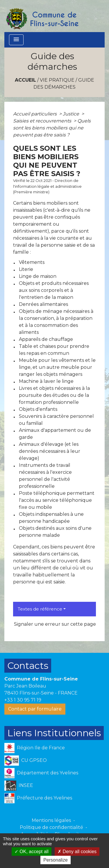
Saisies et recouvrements (43, 121)
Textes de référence (40, 609)
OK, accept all (32, 852)
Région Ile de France (35, 748)
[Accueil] (42, 16)
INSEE (19, 786)
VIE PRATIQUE (57, 80)
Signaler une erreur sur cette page (55, 624)
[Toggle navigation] (16, 40)
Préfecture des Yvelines (38, 798)
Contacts (28, 666)
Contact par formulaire (35, 709)
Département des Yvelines (41, 773)
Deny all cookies (77, 852)
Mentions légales (51, 820)
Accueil (25, 80)
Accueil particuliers (35, 114)
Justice (72, 114)
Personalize (56, 860)
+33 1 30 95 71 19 (23, 700)
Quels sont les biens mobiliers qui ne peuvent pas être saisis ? (52, 128)
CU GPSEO (26, 761)
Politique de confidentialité (51, 827)
